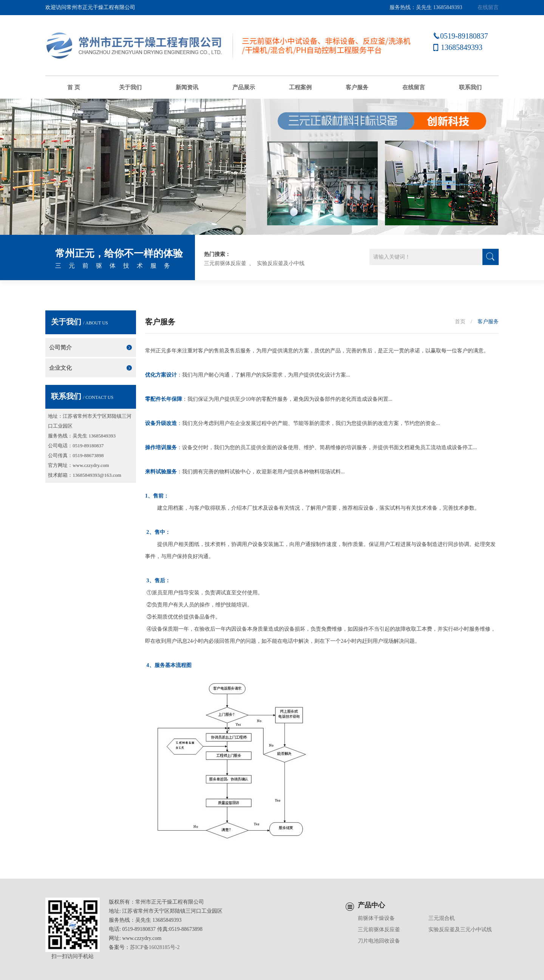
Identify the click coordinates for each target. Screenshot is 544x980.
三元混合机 (442, 918)
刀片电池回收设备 (379, 941)
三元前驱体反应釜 (225, 263)
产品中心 (371, 905)
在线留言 (488, 7)
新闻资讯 (187, 87)
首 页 (74, 87)
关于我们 (130, 87)
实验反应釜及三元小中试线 (460, 930)
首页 (460, 322)
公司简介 (60, 347)
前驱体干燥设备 (376, 918)
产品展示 (244, 87)
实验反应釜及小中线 (281, 263)
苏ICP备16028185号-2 (155, 947)
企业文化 (60, 368)
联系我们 (470, 87)
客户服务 (357, 87)
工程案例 (300, 87)
